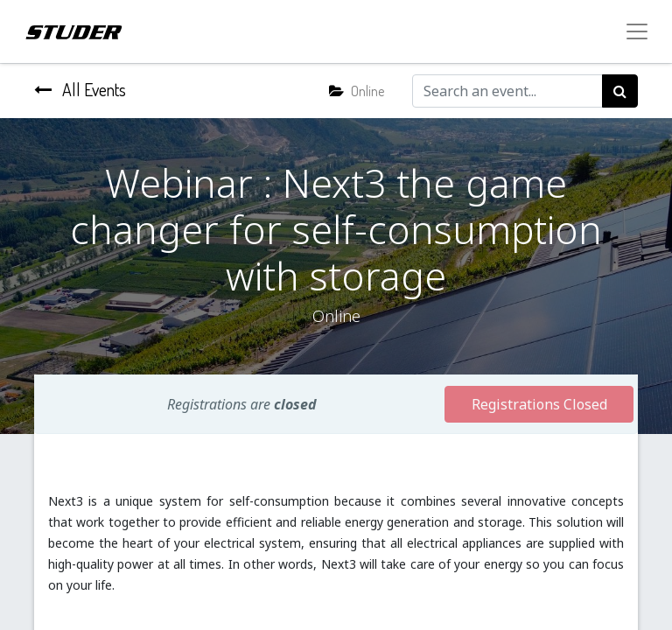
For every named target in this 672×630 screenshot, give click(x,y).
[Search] (620, 91)
